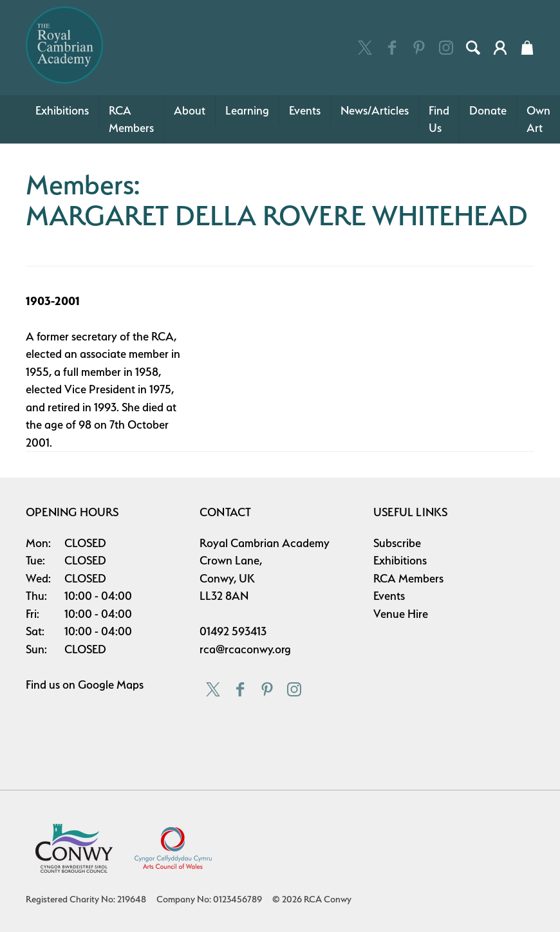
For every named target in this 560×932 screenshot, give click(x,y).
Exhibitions (62, 110)
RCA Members (131, 119)
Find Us (439, 119)
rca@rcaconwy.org (245, 649)
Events (305, 110)
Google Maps (111, 685)
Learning (247, 110)
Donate (488, 110)
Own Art (538, 119)
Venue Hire (401, 614)
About (190, 110)
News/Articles (375, 110)
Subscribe (397, 543)
